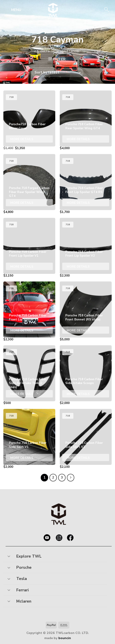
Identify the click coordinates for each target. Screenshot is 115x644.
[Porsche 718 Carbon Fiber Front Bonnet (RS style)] (86, 309)
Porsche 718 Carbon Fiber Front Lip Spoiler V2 (84, 254)
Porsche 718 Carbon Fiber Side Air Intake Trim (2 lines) (28, 383)
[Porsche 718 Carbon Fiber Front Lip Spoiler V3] (29, 309)
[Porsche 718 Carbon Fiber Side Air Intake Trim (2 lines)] (29, 373)
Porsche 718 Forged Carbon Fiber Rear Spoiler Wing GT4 (29, 192)
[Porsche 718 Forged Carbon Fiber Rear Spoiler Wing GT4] (29, 182)
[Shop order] (57, 73)
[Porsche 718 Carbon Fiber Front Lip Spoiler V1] (29, 246)
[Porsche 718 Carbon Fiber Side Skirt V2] (86, 437)
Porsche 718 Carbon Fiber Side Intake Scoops (84, 381)
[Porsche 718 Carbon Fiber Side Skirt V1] (29, 437)
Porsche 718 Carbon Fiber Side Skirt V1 (28, 445)
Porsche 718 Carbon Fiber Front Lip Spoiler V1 (28, 254)
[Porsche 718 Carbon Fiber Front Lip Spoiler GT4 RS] (86, 182)
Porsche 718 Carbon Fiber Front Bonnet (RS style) (84, 317)
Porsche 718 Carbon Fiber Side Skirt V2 (84, 445)
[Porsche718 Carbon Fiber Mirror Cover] (29, 118)
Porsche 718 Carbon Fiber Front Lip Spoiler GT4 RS (84, 190)
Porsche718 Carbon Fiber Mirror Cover (27, 126)
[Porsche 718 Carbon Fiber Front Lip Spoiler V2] (86, 246)
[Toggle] (9, 555)
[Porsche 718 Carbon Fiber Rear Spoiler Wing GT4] (86, 118)
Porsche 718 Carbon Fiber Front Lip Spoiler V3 (28, 317)
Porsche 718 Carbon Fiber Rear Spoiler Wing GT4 (84, 126)
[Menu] (13, 10)
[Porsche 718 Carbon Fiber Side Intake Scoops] (86, 373)
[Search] (106, 10)
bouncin (65, 638)
